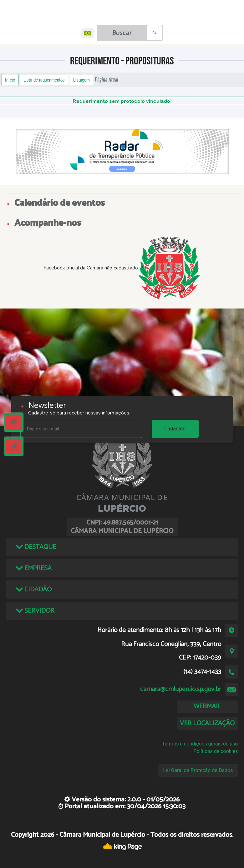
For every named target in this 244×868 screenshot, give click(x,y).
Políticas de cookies (216, 751)
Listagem (81, 80)
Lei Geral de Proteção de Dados (198, 770)
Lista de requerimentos (44, 80)
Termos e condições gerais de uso (200, 744)
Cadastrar (175, 429)
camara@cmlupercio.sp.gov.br (181, 689)
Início (10, 80)
